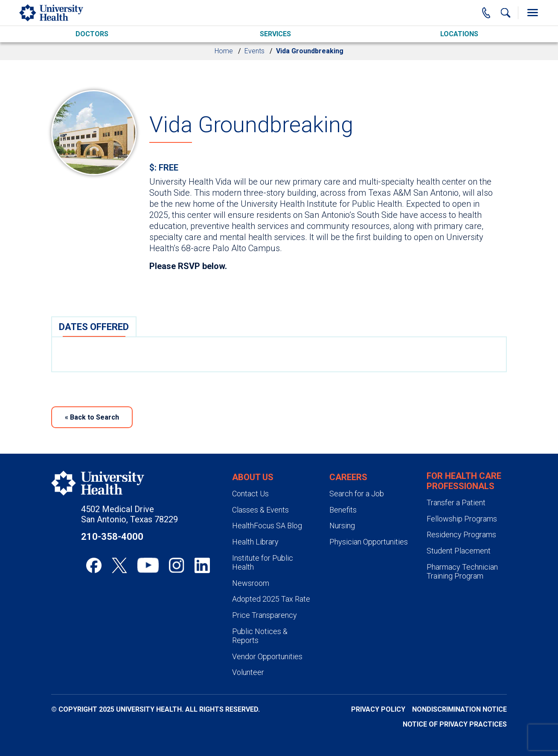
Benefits (343, 510)
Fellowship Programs (462, 519)
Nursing (342, 526)
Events (254, 51)
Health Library (255, 542)
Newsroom (251, 583)
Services (275, 34)
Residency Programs (461, 534)
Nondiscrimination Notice (459, 709)
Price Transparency (264, 615)
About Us (253, 477)
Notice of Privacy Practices (455, 724)
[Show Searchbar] (506, 13)
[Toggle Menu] (532, 13)
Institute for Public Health (263, 563)
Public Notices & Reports (260, 636)
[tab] (94, 326)
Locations (459, 34)
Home (224, 51)
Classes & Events (260, 510)
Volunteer (248, 672)
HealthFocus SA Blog (267, 526)
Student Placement (459, 551)
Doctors (92, 34)
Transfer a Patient (456, 503)
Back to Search (92, 417)
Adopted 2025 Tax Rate (271, 599)
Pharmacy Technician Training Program (462, 572)
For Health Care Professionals (464, 481)
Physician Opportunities (369, 542)
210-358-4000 (112, 537)
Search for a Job (357, 494)
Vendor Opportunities (267, 656)
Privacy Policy (378, 709)
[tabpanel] (279, 354)
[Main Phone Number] (486, 13)
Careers (348, 477)
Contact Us (250, 494)
